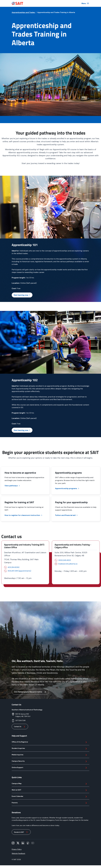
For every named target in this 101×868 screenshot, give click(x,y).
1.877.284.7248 (20, 720)
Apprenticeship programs (67, 488)
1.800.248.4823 (64, 560)
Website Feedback (18, 853)
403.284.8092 (14, 567)
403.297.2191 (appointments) (19, 571)
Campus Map (50, 784)
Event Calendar (50, 797)
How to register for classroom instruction (24, 515)
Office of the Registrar (50, 742)
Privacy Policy (17, 849)
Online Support (50, 768)
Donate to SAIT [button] (21, 832)
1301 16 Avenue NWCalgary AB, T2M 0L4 (23, 715)
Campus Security (50, 761)
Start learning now (22, 295)
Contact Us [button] (20, 727)
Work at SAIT (50, 790)
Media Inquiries (50, 755)
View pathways (12, 486)
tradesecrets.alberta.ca (68, 564)
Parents (50, 803)
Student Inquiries (50, 749)
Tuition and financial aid (66, 515)
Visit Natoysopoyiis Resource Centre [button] (30, 692)
